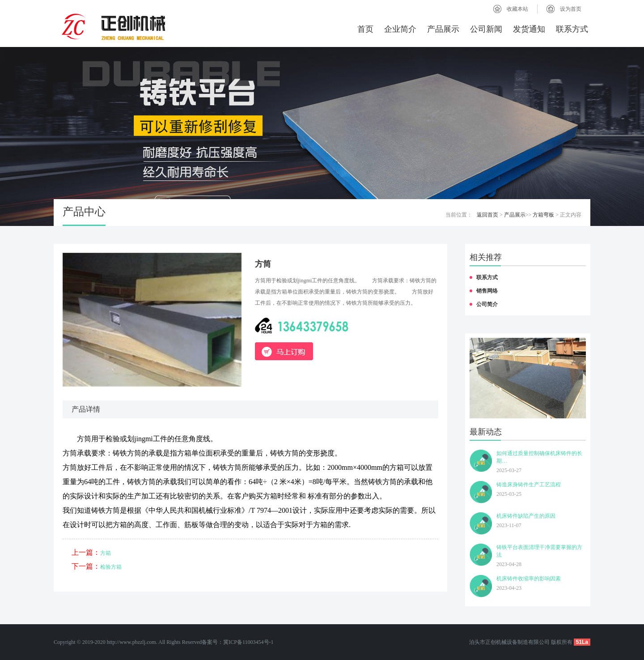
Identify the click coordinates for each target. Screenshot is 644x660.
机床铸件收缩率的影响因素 (529, 579)
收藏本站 (517, 9)
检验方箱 (111, 567)
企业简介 (400, 29)
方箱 (106, 553)
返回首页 (487, 215)
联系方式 (572, 29)
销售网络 (487, 291)
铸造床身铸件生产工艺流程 (529, 485)
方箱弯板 (543, 215)
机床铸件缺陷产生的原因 (526, 516)
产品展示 (443, 29)
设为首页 (571, 9)
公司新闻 (486, 29)
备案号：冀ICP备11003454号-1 (237, 642)
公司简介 (487, 304)
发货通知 (529, 29)
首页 (365, 29)
